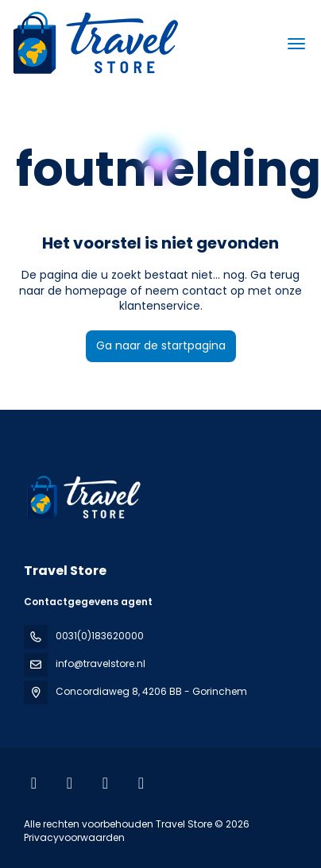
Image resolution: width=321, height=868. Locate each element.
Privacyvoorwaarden (74, 837)
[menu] (296, 44)
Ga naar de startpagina (161, 345)
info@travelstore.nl (101, 664)
